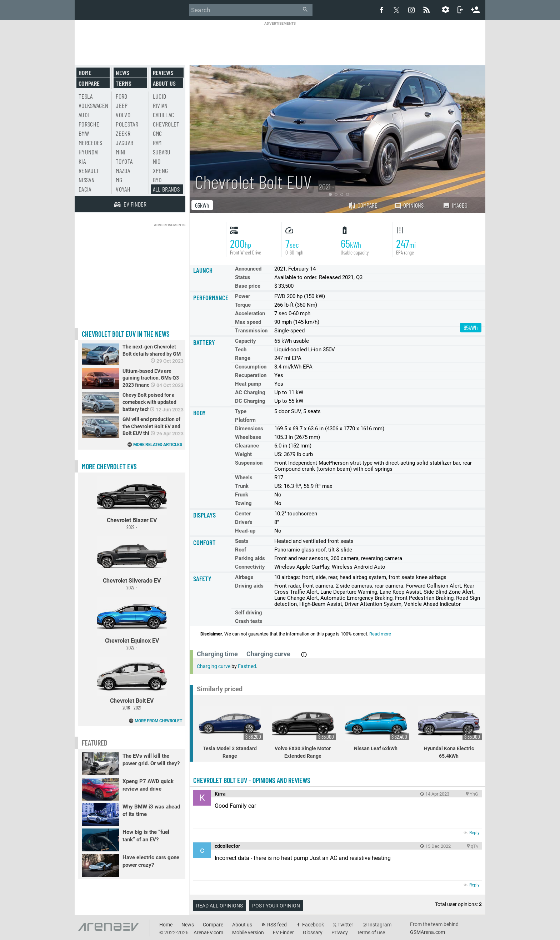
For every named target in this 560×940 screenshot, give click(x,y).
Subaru (162, 152)
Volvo (123, 115)
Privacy (340, 932)
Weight (243, 454)
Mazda (123, 170)
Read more (380, 634)
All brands (166, 189)
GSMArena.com (427, 932)
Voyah (123, 189)
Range (243, 358)
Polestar (127, 124)
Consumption (251, 367)
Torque (243, 305)
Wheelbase (248, 437)
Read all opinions (219, 906)
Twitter (345, 925)
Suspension (249, 463)
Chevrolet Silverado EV (132, 563)
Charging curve (214, 666)
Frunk (242, 495)
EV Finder (283, 932)
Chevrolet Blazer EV (132, 503)
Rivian (160, 105)
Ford (121, 96)
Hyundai (89, 152)
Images (455, 205)
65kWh (202, 205)
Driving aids (249, 586)
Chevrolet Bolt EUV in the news (126, 334)
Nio (157, 161)
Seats (242, 541)
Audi (84, 115)
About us (164, 83)
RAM (157, 143)
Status (243, 277)
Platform (245, 420)
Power (242, 296)
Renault (89, 170)
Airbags (244, 577)
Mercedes (91, 143)
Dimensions (249, 429)
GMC (157, 133)
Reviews (163, 73)
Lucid (160, 96)
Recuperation (251, 375)
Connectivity (250, 567)
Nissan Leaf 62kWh (377, 729)
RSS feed (277, 925)
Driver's (244, 522)
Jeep (122, 105)
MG (119, 180)
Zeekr (123, 133)
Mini (121, 152)
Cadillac (164, 115)
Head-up (245, 531)
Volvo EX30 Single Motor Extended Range (304, 732)
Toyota (124, 161)
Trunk (242, 486)
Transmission (251, 331)
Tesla (86, 96)
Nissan (87, 180)
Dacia (85, 189)
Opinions (409, 205)
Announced (248, 269)
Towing (243, 503)
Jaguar (124, 143)
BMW (84, 133)
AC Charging (250, 392)
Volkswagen (94, 105)
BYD (157, 180)
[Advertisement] (280, 42)
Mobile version (248, 932)
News (122, 73)
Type (241, 411)
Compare (363, 205)
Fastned (247, 666)
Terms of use (371, 932)
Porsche (89, 124)
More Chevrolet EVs (109, 466)
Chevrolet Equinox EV (132, 624)
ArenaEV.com (208, 932)
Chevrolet (166, 124)
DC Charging (250, 401)
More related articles (158, 445)
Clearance (247, 446)
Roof (241, 550)
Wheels (244, 478)
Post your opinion (276, 906)
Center (243, 514)
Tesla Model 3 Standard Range (231, 732)
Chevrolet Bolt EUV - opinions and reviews (252, 780)
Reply (474, 833)
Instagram (380, 925)
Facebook (313, 925)
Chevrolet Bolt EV (132, 684)
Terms (124, 83)
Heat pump (248, 384)
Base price (248, 286)
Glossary (313, 932)
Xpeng (161, 170)
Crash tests (249, 621)
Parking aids (250, 558)
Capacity (246, 341)
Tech (241, 350)
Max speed (248, 322)
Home (85, 73)
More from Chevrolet (158, 721)
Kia (82, 161)
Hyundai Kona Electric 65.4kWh (450, 732)
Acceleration (250, 313)
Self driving (249, 613)
